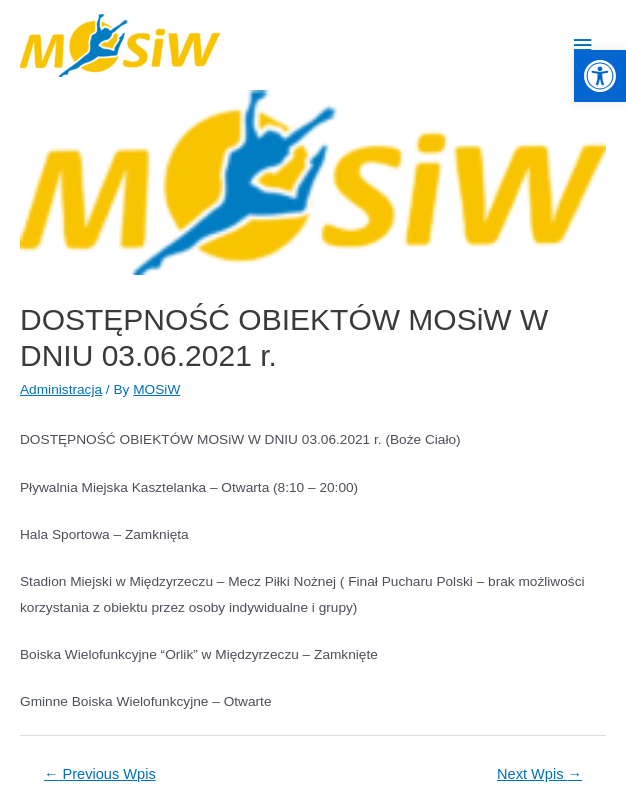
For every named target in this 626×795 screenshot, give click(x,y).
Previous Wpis (100, 774)
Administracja (61, 389)
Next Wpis (539, 774)
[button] (600, 76)
